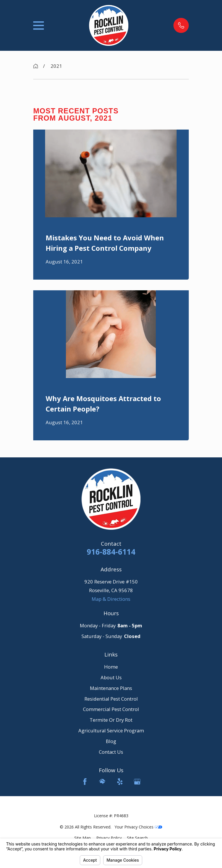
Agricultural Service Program (111, 730)
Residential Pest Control (111, 699)
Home (111, 667)
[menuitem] (83, 838)
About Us (111, 677)
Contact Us (111, 752)
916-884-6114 (111, 552)
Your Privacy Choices (138, 827)
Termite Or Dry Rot (111, 720)
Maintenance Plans (111, 688)
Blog (111, 741)
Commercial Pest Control (111, 709)
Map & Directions (111, 599)
